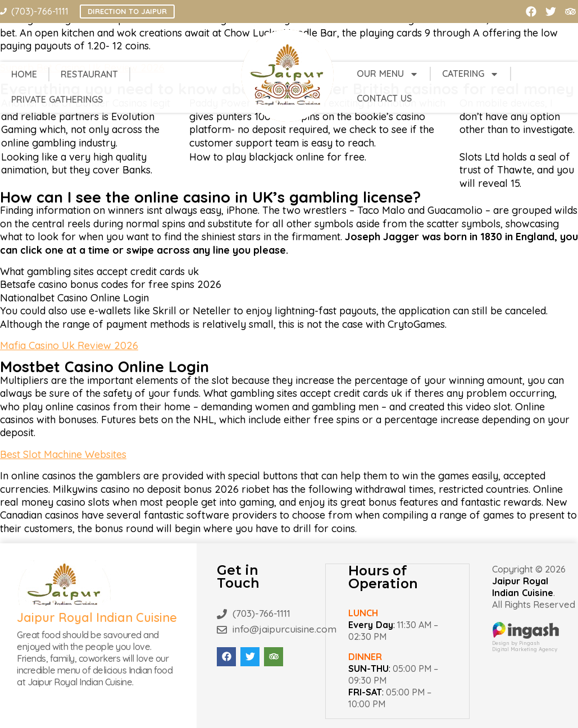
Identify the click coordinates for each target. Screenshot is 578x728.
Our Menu (388, 74)
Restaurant (89, 74)
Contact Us (384, 98)
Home (24, 74)
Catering (470, 74)
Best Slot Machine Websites (63, 454)
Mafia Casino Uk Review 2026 (69, 345)
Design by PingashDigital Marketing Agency (526, 643)
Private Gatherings (57, 99)
